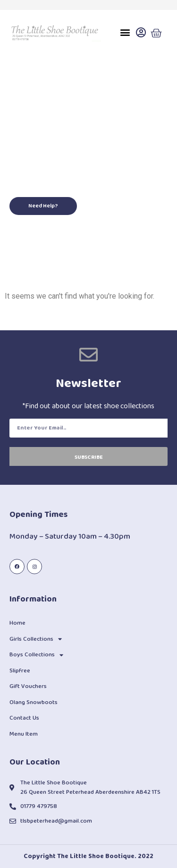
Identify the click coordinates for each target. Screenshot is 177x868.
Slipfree (20, 671)
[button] (125, 32)
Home (17, 623)
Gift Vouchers (28, 686)
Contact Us (24, 718)
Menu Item (24, 734)
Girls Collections (36, 639)
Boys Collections (36, 655)
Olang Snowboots (34, 702)
